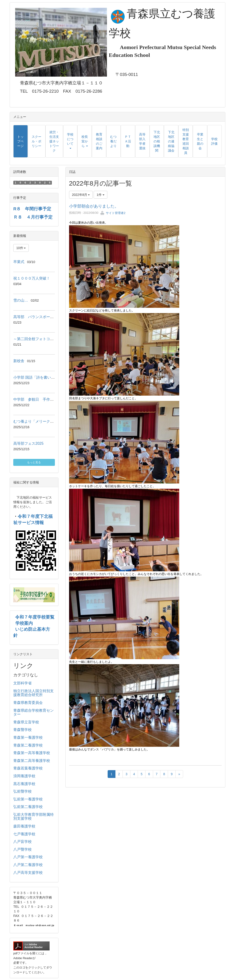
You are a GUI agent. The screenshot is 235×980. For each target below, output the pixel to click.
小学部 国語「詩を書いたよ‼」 (39, 377)
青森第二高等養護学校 (32, 761)
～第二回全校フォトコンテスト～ (41, 339)
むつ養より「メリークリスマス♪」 (42, 421)
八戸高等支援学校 (28, 873)
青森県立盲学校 (26, 722)
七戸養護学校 (24, 834)
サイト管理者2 (113, 213)
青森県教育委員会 (28, 703)
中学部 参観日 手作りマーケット (43, 399)
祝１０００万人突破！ (32, 278)
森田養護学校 (24, 826)
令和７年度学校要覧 (35, 617)
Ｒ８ (20, 217)
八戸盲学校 (22, 842)
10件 (21, 248)
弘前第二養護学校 (28, 807)
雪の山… (21, 300)
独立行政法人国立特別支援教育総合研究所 (34, 693)
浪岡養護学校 (24, 776)
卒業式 (19, 262)
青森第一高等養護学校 (32, 753)
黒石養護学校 (24, 784)
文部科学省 (22, 683)
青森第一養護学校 (28, 737)
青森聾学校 (22, 730)
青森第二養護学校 (28, 745)
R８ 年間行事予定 (32, 209)
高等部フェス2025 (28, 443)
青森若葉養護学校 (28, 768)
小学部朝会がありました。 (94, 206)
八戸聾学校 (22, 849)
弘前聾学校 (22, 791)
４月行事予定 (39, 217)
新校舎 (19, 361)
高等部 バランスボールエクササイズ (45, 317)
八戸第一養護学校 (28, 857)
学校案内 (24, 623)
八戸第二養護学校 (28, 865)
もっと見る (34, 462)
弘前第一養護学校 (28, 799)
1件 (101, 195)
